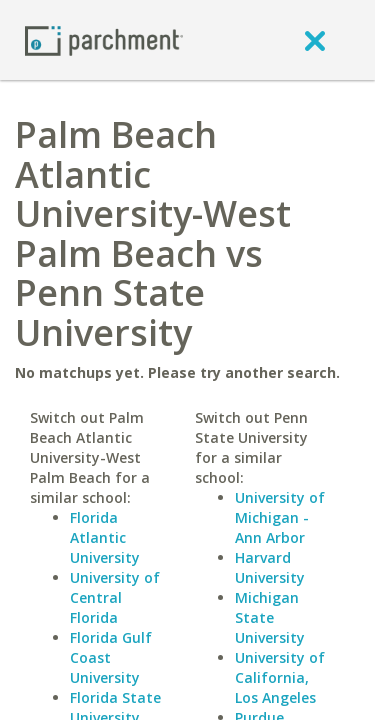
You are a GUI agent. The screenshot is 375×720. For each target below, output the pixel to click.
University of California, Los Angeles (280, 677)
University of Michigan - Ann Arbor (280, 517)
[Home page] (104, 39)
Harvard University (270, 567)
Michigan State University (270, 617)
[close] (315, 40)
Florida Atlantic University (105, 537)
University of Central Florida (115, 597)
